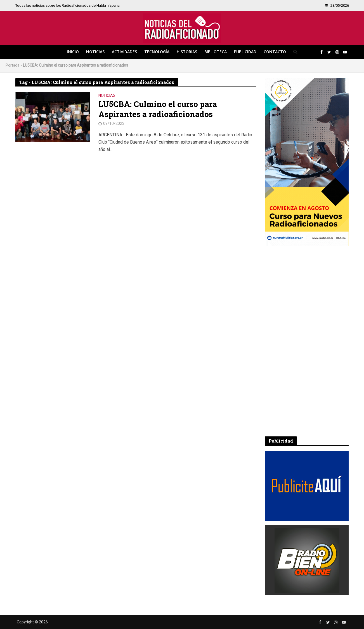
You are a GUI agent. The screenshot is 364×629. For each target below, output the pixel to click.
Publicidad (245, 52)
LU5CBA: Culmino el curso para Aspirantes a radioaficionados (158, 109)
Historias (187, 52)
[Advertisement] (307, 341)
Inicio (73, 52)
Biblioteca (216, 52)
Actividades (124, 52)
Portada (12, 65)
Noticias (95, 52)
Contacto (275, 52)
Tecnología (157, 52)
